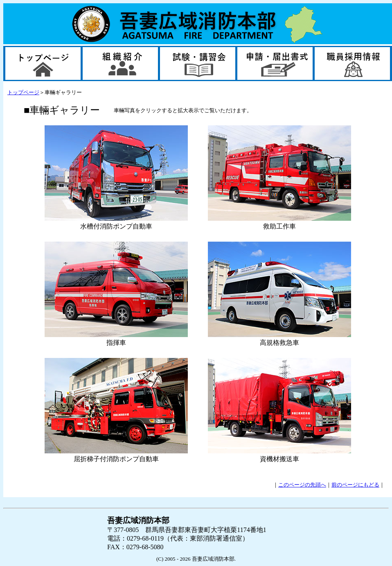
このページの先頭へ (302, 485)
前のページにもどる (355, 485)
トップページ (23, 93)
